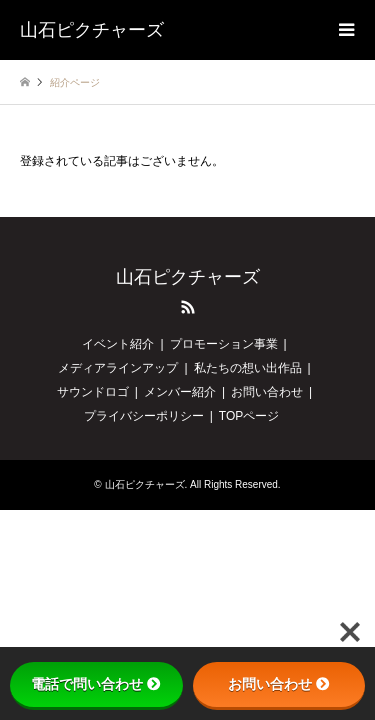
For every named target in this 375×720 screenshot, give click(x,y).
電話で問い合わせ (96, 684)
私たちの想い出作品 (248, 368)
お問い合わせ (267, 392)
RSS (188, 307)
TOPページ (249, 416)
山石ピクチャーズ (188, 277)
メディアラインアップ (118, 368)
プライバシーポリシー (144, 416)
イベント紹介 (118, 344)
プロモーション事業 (224, 344)
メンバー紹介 (180, 392)
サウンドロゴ (93, 392)
